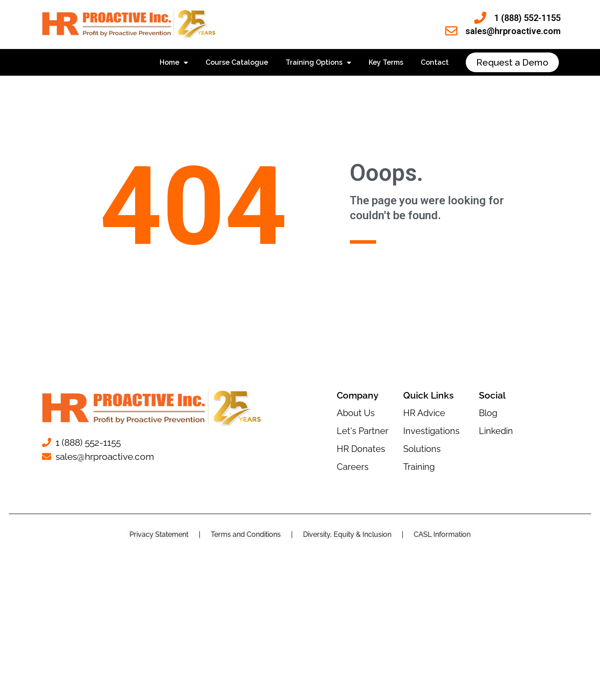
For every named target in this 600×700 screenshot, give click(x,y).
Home (174, 63)
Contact (435, 62)
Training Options (318, 63)
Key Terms (386, 62)
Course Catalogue (237, 62)
